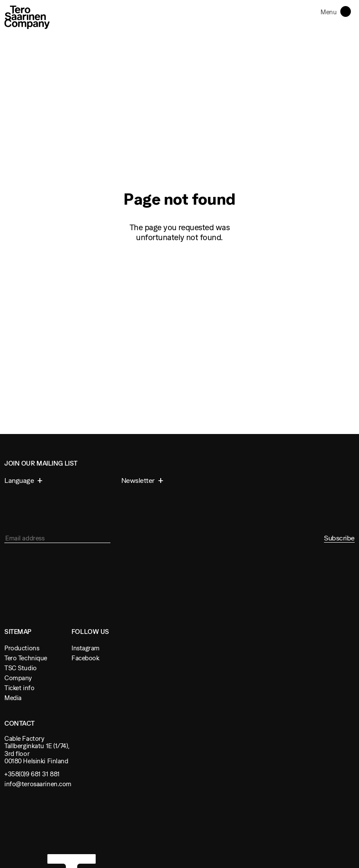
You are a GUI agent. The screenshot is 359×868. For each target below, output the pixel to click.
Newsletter (139, 480)
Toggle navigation (347, 11)
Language (20, 480)
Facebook (86, 658)
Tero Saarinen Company (27, 17)
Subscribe (339, 538)
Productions (22, 648)
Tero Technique (26, 658)
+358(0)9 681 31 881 (32, 774)
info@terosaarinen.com (38, 784)
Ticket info (19, 688)
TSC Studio (21, 668)
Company (18, 678)
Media (13, 698)
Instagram (86, 648)
